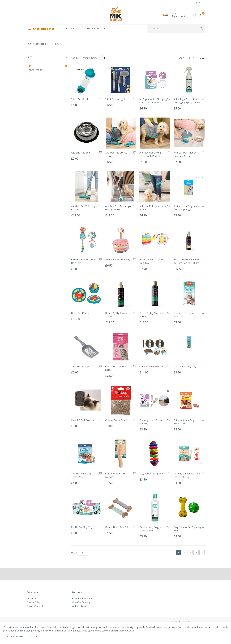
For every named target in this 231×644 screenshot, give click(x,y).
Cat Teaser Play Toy (185, 366)
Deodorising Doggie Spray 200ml (150, 529)
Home (29, 44)
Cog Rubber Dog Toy (151, 473)
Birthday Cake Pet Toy (118, 259)
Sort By (75, 58)
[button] (195, 15)
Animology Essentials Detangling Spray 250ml (187, 101)
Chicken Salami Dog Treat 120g (184, 422)
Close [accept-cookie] (34, 636)
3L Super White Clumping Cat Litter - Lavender (153, 101)
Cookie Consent (35, 606)
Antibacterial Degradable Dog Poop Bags (187, 208)
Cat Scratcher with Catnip (153, 366)
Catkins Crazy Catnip (116, 420)
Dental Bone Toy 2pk (117, 527)
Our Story (69, 28)
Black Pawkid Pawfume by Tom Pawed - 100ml (187, 261)
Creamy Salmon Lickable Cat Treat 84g (187, 475)
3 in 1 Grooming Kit (116, 99)
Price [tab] (47, 57)
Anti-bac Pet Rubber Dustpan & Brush (185, 154)
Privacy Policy (34, 602)
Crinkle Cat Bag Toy (82, 527)
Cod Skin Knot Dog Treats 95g (81, 475)
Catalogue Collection (94, 28)
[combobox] (176, 29)
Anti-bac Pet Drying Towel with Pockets (150, 154)
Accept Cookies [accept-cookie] (15, 636)
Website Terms (80, 606)
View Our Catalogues (83, 602)
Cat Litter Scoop (80, 366)
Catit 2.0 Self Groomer (83, 420)
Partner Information (82, 598)
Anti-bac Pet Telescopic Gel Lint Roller (118, 208)
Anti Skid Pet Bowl (81, 153)
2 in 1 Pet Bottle (80, 99)
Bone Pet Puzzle (80, 313)
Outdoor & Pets (43, 44)
